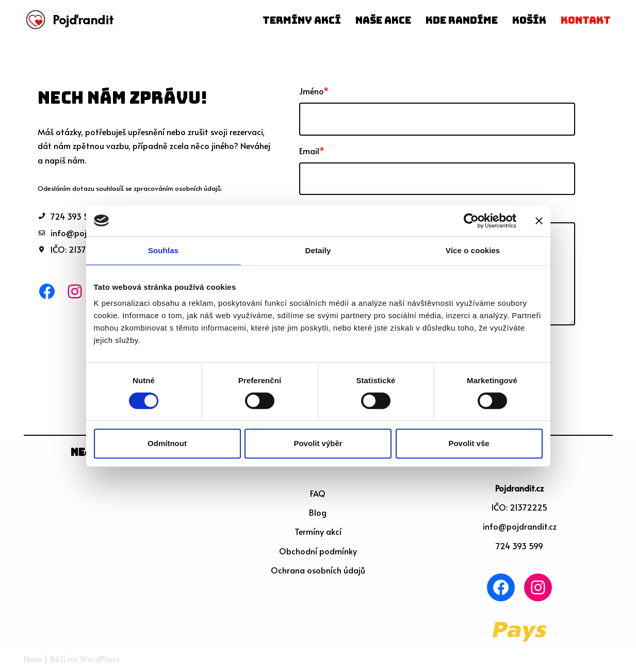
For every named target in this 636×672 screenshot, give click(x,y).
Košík (529, 20)
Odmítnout (167, 443)
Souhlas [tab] (163, 250)
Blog (318, 512)
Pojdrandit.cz (519, 488)
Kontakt (586, 20)
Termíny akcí (302, 20)
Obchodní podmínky (318, 551)
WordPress (99, 659)
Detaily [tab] (318, 250)
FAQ (318, 493)
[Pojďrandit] (69, 20)
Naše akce (383, 20)
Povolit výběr (318, 443)
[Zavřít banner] (539, 221)
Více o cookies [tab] (473, 250)
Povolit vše (469, 443)
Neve (33, 659)
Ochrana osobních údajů (318, 570)
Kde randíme (462, 20)
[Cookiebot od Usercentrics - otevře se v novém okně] (471, 221)
